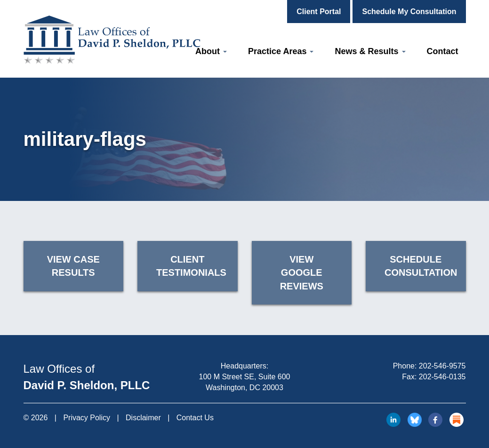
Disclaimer (143, 418)
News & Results (370, 51)
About (211, 51)
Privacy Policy (87, 418)
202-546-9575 (442, 366)
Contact (443, 51)
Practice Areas (281, 51)
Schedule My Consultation (409, 12)
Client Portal (319, 12)
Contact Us (195, 418)
